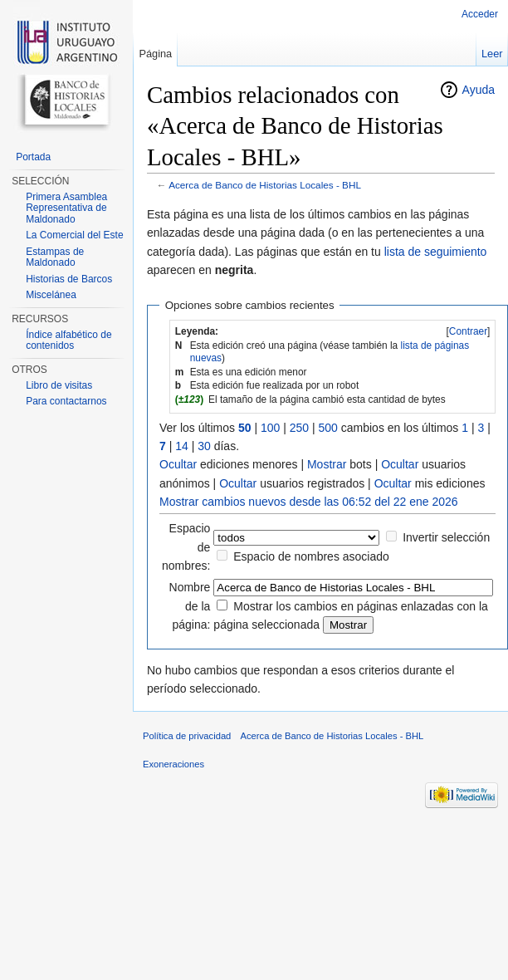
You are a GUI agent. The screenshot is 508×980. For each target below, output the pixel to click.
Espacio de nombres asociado (311, 556)
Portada (33, 157)
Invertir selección (446, 537)
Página (155, 54)
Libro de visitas (59, 385)
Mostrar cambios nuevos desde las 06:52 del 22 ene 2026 (309, 502)
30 (204, 446)
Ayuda (479, 90)
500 (328, 428)
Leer (492, 54)
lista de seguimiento (436, 252)
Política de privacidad (187, 736)
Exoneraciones (173, 764)
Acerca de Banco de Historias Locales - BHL (265, 185)
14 (182, 446)
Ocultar (178, 464)
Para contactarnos (66, 401)
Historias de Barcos (69, 279)
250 (299, 428)
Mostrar (327, 464)
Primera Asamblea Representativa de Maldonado (66, 208)
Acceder (480, 14)
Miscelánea (51, 295)
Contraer (468, 331)
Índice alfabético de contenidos (68, 341)
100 (270, 428)
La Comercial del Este (74, 235)
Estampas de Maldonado (55, 257)
